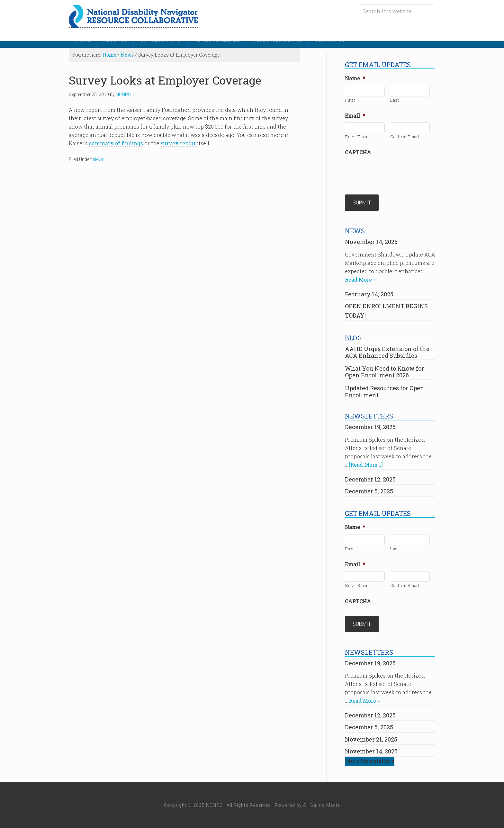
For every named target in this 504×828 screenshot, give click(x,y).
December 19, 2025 (370, 427)
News (99, 159)
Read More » (360, 279)
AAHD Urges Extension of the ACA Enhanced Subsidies (387, 352)
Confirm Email (405, 137)
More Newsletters (370, 761)
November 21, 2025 (371, 739)
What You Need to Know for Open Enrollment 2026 (384, 372)
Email (355, 116)
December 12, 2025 (370, 479)
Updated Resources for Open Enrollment (385, 392)
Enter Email (357, 137)
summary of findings (116, 143)
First (350, 100)
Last (395, 100)
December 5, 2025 (369, 491)
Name (355, 78)
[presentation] (394, 172)
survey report (178, 143)
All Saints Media (322, 805)
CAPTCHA (358, 152)
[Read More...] (366, 465)
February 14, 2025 (369, 294)
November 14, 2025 (371, 242)
